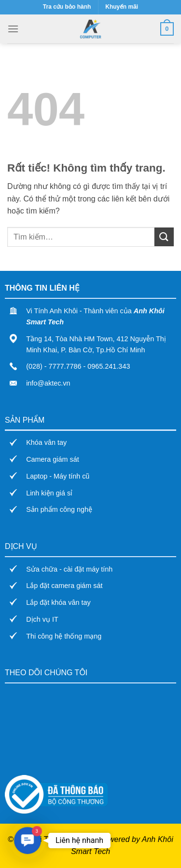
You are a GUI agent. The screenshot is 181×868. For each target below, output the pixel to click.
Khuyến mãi (122, 7)
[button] (27, 840)
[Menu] (13, 29)
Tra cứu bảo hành (67, 7)
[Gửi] (164, 237)
